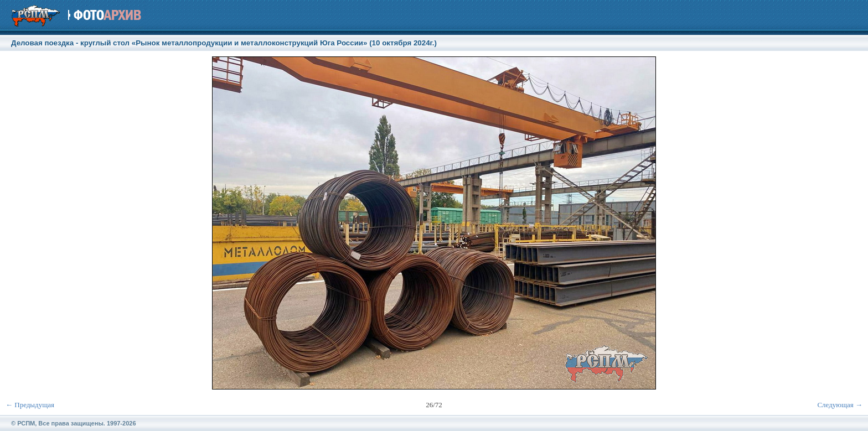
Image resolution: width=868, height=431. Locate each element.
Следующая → (840, 405)
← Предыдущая (30, 405)
